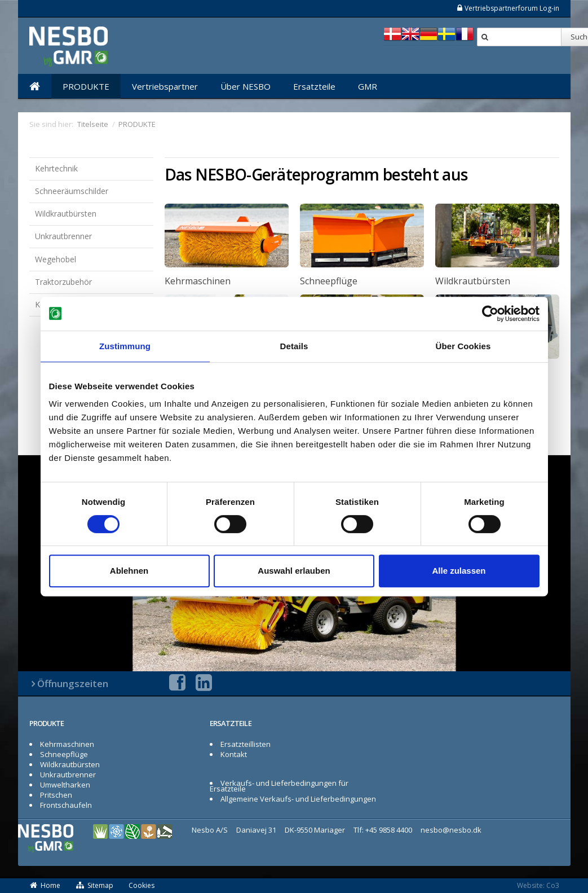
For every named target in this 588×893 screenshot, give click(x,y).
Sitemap (95, 885)
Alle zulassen (459, 571)
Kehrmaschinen (67, 744)
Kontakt (234, 754)
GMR (368, 86)
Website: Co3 (538, 885)
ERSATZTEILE (231, 723)
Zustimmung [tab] (125, 346)
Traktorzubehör (63, 282)
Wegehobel (56, 259)
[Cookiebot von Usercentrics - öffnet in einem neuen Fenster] (490, 314)
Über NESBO (246, 86)
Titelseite (93, 124)
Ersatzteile (314, 86)
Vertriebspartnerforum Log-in (508, 8)
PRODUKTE (86, 86)
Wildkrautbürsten (66, 214)
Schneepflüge (64, 754)
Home (45, 885)
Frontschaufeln (66, 805)
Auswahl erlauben (294, 571)
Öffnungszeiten (73, 683)
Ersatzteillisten (246, 744)
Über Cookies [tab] (463, 346)
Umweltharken (65, 785)
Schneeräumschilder (72, 191)
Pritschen (56, 795)
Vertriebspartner (165, 86)
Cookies (142, 885)
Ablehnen (129, 571)
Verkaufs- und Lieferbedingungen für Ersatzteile (279, 786)
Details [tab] (294, 346)
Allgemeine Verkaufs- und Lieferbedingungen (298, 799)
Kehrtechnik (56, 168)
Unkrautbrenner (63, 236)
